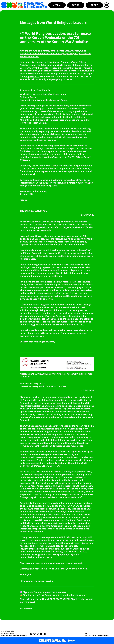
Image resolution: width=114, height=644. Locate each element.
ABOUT (94, 5)
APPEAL (57, 5)
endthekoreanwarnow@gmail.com (97, 635)
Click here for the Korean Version (37, 581)
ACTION (76, 5)
